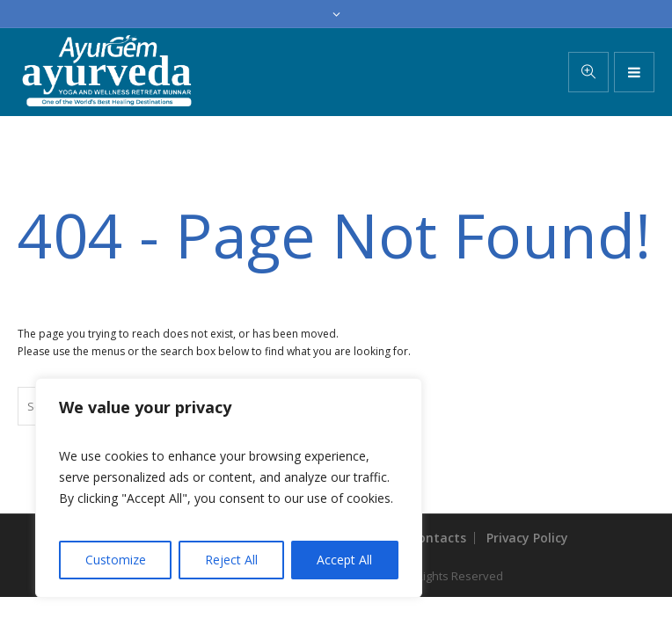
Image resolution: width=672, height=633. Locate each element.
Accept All (344, 560)
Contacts (438, 538)
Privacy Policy (527, 538)
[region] (229, 488)
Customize (116, 560)
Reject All (231, 560)
